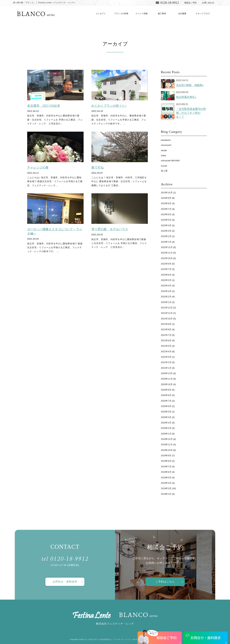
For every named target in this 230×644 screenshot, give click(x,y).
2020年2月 (166, 428)
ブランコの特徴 (121, 14)
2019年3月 (166, 488)
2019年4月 (166, 483)
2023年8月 (166, 203)
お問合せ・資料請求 (65, 582)
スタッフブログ (203, 14)
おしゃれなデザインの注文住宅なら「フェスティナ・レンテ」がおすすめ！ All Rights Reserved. (122, 639)
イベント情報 (141, 14)
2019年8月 (166, 461)
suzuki (164, 166)
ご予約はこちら (165, 582)
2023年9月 (166, 198)
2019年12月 (167, 439)
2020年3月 (166, 423)
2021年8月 (166, 329)
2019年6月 (166, 472)
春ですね (98, 167)
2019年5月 (166, 478)
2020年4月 (166, 417)
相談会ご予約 (190, 3)
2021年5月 (166, 346)
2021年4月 (166, 351)
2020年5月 (166, 412)
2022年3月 (166, 291)
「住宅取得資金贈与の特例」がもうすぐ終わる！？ (191, 113)
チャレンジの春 (38, 167)
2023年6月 (166, 214)
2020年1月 (166, 434)
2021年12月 (167, 308)
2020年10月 (167, 384)
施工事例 (162, 14)
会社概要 (182, 14)
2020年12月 (167, 373)
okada (164, 150)
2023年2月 (166, 236)
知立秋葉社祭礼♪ (186, 97)
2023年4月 (166, 225)
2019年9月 (166, 456)
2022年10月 (167, 258)
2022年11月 (167, 253)
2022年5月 (166, 280)
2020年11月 (167, 379)
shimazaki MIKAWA (170, 161)
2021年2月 (166, 362)
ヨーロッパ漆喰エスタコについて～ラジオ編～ (55, 231)
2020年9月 (166, 390)
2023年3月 (166, 231)
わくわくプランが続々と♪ (109, 106)
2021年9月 (166, 324)
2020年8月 (166, 395)
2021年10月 (167, 319)
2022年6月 (166, 275)
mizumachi (166, 145)
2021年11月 (167, 313)
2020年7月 (166, 401)
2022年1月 (166, 302)
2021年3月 (166, 357)
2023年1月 (166, 242)
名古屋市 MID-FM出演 (44, 106)
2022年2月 (166, 297)
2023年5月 (166, 220)
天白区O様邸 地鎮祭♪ (190, 85)
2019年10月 (167, 450)
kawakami (166, 140)
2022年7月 (166, 269)
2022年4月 (166, 286)
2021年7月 (166, 335)
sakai (163, 155)
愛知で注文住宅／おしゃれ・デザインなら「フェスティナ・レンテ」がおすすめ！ (36, 14)
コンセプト (101, 14)
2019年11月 (167, 444)
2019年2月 (166, 494)
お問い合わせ (208, 3)
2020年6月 (166, 406)
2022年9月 (166, 264)
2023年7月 (166, 209)
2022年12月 (167, 247)
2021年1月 (166, 368)
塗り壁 (164, 171)
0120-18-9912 (170, 3)
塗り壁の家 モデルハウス (110, 229)
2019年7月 (166, 467)
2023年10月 (167, 193)
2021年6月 (166, 340)
